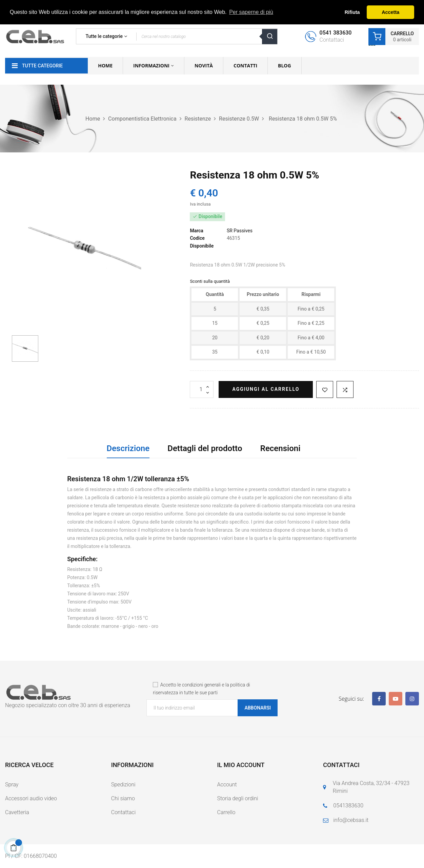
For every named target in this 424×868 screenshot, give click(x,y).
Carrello (226, 812)
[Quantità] (202, 389)
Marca (197, 231)
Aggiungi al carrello (266, 389)
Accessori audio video (31, 798)
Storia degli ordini (238, 798)
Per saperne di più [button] (251, 12)
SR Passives (240, 231)
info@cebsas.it (351, 820)
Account (227, 785)
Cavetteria (17, 812)
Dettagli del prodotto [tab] (205, 448)
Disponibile (202, 246)
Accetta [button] (390, 12)
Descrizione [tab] (128, 448)
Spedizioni (123, 785)
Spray (12, 785)
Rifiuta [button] (352, 12)
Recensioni (280, 448)
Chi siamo (123, 798)
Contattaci (124, 812)
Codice (197, 238)
